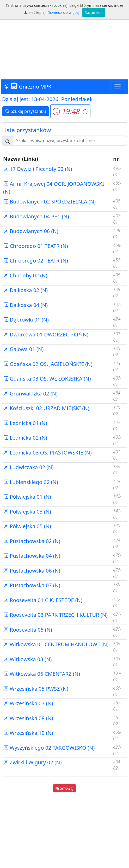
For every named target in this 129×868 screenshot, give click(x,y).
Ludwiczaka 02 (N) (28, 467)
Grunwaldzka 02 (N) (30, 394)
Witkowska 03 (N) (27, 659)
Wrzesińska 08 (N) (28, 718)
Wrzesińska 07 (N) (28, 703)
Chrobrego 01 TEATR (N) (36, 246)
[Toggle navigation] (118, 87)
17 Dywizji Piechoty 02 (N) (38, 169)
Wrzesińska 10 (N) (28, 733)
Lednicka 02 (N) (25, 438)
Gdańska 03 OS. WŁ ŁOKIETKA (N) (47, 379)
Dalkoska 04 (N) (25, 305)
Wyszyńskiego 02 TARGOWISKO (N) (49, 748)
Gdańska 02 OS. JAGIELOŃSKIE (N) (48, 364)
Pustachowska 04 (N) (32, 556)
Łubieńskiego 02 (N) (31, 482)
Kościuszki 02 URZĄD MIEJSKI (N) (46, 408)
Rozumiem (94, 12)
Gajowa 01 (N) (23, 349)
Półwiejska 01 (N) (27, 497)
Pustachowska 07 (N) (32, 585)
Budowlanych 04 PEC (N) (36, 216)
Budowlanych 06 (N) (31, 231)
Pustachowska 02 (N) (32, 541)
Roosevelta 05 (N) (28, 630)
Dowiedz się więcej (63, 12)
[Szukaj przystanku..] (70, 141)
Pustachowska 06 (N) (32, 571)
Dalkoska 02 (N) (25, 290)
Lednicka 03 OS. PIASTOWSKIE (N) (47, 453)
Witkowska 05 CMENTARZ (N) (42, 674)
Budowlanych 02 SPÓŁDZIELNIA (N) (49, 202)
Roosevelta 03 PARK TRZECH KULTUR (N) (55, 615)
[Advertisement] (64, 40)
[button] (70, 111)
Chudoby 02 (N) (25, 275)
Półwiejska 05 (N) (27, 526)
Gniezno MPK (28, 86)
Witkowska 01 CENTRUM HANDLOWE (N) (56, 644)
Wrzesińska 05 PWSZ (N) (36, 689)
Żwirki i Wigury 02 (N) (32, 762)
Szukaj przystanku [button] (26, 111)
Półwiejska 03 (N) (27, 512)
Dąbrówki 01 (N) (26, 320)
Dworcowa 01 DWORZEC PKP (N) (46, 334)
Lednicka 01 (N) (25, 423)
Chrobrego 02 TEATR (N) (36, 261)
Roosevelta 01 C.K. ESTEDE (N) (43, 600)
